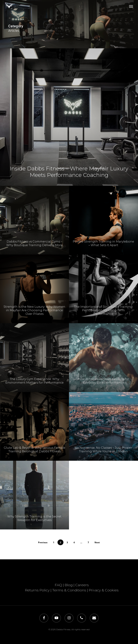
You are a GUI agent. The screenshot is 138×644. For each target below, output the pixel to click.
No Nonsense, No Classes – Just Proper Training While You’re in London (103, 462)
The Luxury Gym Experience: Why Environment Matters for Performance (34, 386)
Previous (43, 542)
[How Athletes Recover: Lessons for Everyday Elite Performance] (103, 370)
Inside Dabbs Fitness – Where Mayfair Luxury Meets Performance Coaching (69, 172)
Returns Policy (37, 590)
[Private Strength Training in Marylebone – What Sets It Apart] (103, 233)
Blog (69, 585)
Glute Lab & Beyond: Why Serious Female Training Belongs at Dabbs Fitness (34, 455)
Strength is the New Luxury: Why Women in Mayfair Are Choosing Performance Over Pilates (34, 315)
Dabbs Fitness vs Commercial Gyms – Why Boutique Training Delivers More (34, 248)
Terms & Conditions (69, 590)
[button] (131, 6)
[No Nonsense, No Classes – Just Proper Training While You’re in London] (103, 439)
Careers (82, 585)
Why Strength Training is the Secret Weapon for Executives (34, 523)
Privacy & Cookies (104, 590)
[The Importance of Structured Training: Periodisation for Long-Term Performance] (103, 302)
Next (97, 542)
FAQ (58, 585)
